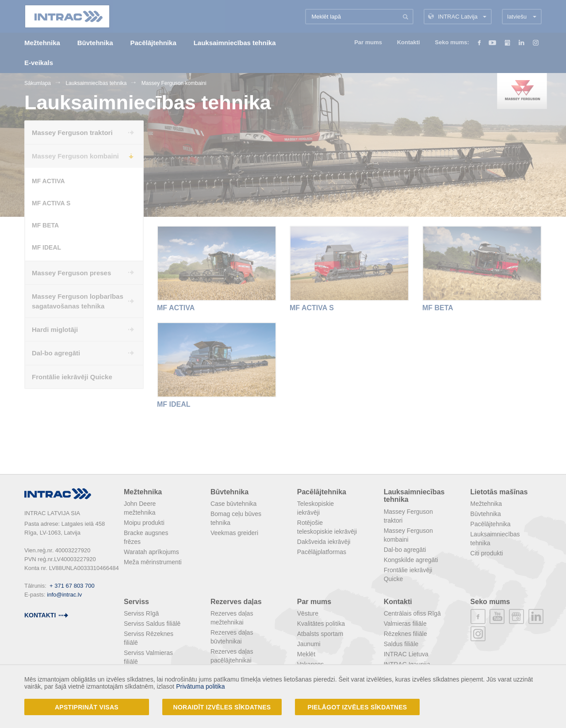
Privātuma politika (201, 686)
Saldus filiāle (401, 644)
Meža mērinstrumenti (153, 562)
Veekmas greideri (234, 533)
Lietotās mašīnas (499, 492)
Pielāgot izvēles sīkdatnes (358, 707)
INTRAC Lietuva (406, 654)
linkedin (536, 616)
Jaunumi (309, 644)
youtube (497, 616)
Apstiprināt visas (87, 707)
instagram (478, 634)
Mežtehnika (143, 492)
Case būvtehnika (233, 504)
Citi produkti (487, 553)
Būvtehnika (229, 492)
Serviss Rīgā (141, 613)
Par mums (314, 602)
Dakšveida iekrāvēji (324, 542)
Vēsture (308, 613)
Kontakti (398, 602)
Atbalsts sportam (320, 634)
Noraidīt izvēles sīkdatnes (222, 707)
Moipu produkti (144, 523)
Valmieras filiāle (405, 624)
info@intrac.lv (64, 595)
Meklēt (306, 654)
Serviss (136, 602)
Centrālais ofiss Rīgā (412, 613)
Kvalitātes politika (321, 624)
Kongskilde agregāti (411, 560)
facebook (478, 616)
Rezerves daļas (236, 602)
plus (516, 616)
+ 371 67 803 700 (72, 586)
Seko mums (490, 602)
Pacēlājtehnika (322, 492)
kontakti (40, 615)
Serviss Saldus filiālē (152, 624)
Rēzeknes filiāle (405, 634)
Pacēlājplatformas (322, 552)
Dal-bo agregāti (405, 550)
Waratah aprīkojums (151, 552)
